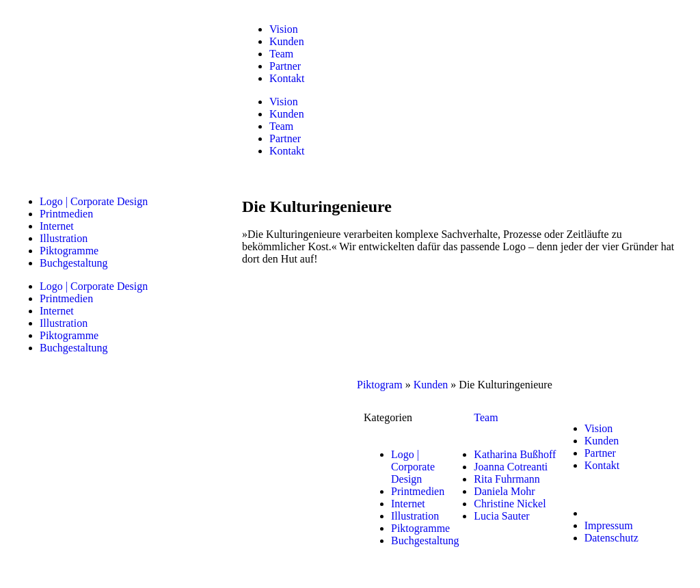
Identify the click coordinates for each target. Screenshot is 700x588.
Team (281, 54)
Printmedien (66, 214)
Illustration (64, 238)
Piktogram (380, 385)
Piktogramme (69, 251)
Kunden (287, 41)
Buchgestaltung (74, 263)
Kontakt (287, 78)
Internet (57, 226)
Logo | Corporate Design (94, 201)
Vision (284, 29)
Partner (285, 66)
